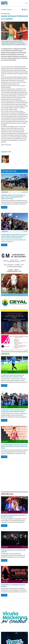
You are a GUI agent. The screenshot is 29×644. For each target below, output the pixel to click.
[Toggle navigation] (26, 3)
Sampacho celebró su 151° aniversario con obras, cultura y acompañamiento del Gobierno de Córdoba (13, 197)
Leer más (4, 207)
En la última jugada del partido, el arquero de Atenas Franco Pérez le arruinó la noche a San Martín (14, 446)
